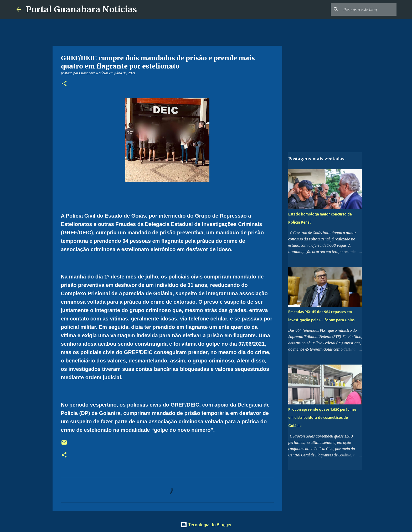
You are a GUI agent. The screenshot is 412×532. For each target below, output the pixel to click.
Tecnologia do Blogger (206, 525)
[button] (64, 84)
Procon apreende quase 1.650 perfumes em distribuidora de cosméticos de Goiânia (322, 418)
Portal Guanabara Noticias (81, 9)
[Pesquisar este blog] (369, 9)
